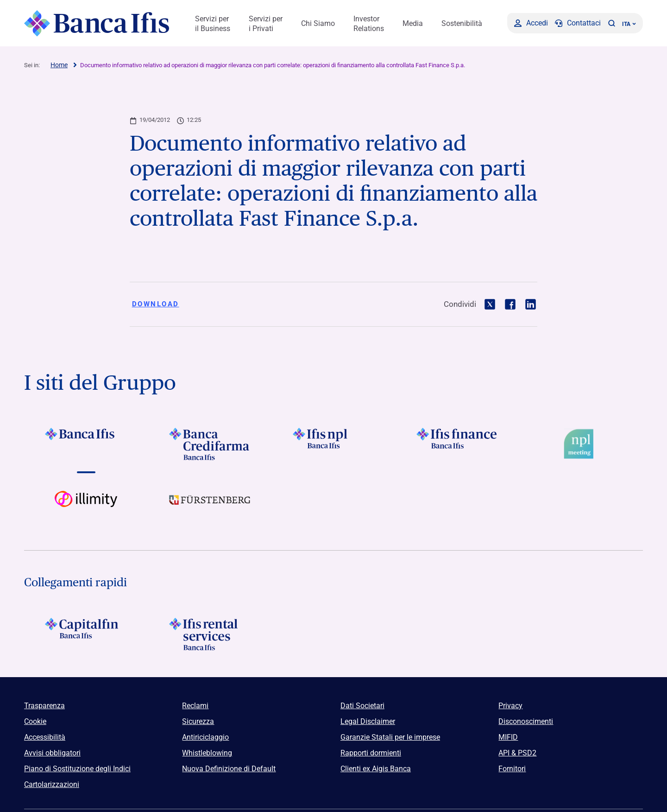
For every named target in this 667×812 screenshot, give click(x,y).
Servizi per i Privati (266, 24)
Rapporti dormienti (371, 753)
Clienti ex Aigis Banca (376, 769)
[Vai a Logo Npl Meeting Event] (581, 444)
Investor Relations (369, 24)
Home (59, 65)
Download (156, 304)
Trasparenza (44, 706)
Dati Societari (362, 706)
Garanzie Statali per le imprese (390, 737)
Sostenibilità (462, 23)
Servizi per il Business (213, 24)
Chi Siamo (318, 23)
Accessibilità (45, 737)
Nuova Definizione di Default (229, 769)
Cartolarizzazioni (52, 784)
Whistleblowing (207, 753)
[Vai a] (86, 444)
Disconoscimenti (526, 721)
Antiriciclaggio (205, 737)
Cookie (35, 721)
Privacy (510, 706)
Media (413, 23)
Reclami (195, 706)
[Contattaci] (578, 23)
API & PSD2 (517, 753)
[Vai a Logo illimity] (86, 507)
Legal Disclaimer (368, 721)
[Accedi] (531, 23)
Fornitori (512, 769)
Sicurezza (198, 721)
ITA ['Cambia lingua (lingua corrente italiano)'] (629, 24)
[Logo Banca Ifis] (97, 23)
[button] (611, 23)
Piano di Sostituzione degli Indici (77, 769)
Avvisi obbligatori (52, 753)
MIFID (508, 737)
